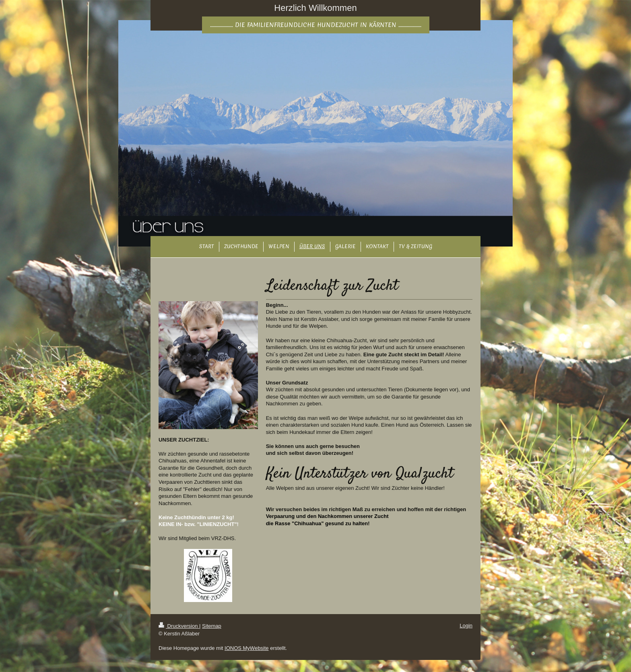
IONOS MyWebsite (247, 648)
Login (466, 626)
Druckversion (179, 626)
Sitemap (212, 626)
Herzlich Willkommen (315, 8)
